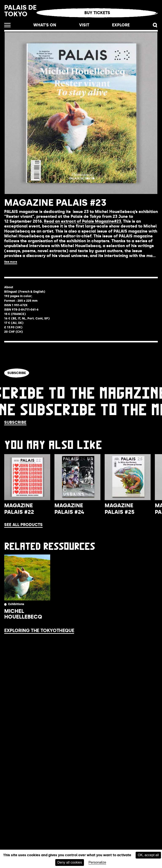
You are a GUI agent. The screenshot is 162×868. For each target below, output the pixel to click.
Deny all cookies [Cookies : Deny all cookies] (70, 862)
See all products (23, 525)
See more (11, 262)
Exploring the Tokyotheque (39, 630)
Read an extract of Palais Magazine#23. (83, 221)
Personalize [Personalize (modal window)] (97, 862)
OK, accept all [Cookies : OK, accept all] (148, 855)
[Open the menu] (7, 25)
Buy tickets (97, 13)
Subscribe (17, 373)
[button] (155, 25)
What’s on (45, 25)
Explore (121, 25)
